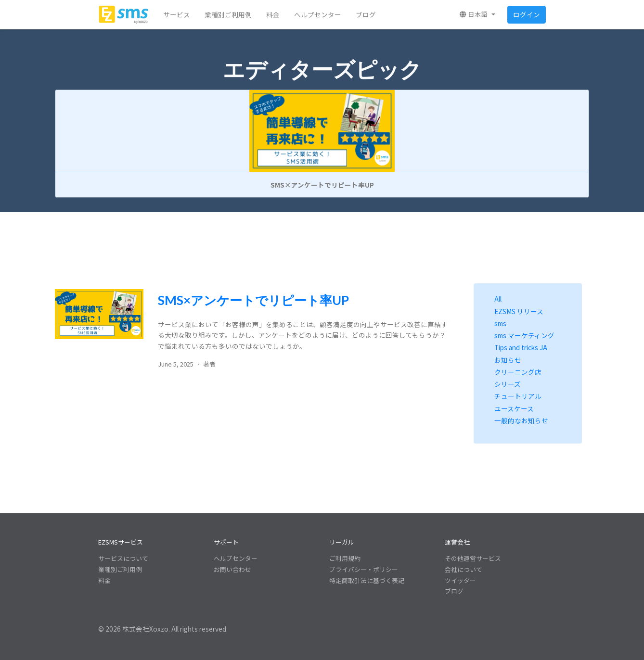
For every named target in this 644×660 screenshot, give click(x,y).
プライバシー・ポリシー (364, 569)
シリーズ (508, 384)
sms (500, 323)
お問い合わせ (232, 569)
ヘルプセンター (318, 14)
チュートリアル (518, 396)
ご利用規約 (345, 558)
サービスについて (123, 558)
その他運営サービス (473, 558)
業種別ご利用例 (228, 14)
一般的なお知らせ (521, 420)
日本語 (475, 14)
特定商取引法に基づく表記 (367, 580)
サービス (177, 14)
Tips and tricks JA (521, 347)
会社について (464, 569)
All (498, 299)
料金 (273, 14)
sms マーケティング (524, 335)
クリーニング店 (518, 372)
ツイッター (460, 580)
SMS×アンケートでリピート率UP (253, 300)
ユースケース (514, 408)
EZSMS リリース (519, 311)
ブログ (366, 14)
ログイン (527, 14)
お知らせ (508, 360)
